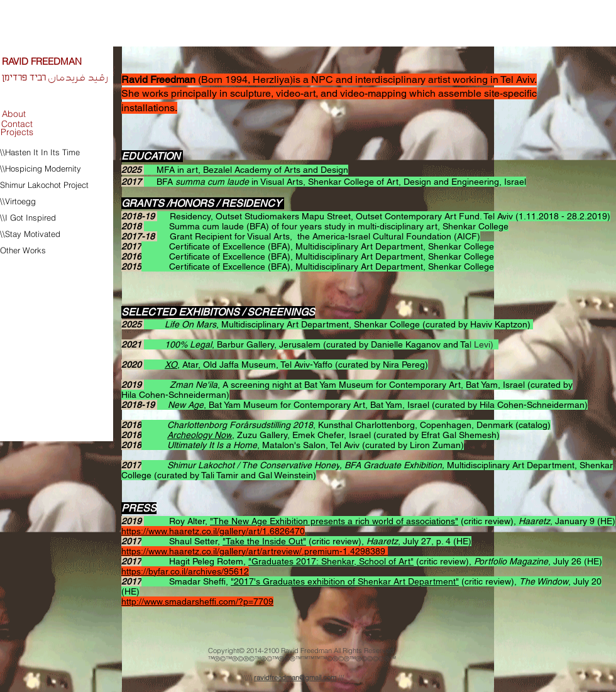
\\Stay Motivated (31, 234)
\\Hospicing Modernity (41, 168)
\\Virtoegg (18, 201)
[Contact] (17, 124)
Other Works (23, 250)
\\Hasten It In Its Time (40, 152)
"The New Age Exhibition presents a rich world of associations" (334, 521)
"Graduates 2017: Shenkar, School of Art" (331, 561)
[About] (14, 114)
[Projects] (17, 132)
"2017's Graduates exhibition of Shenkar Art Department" (345, 581)
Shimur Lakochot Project (44, 185)
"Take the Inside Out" (264, 541)
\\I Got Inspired (28, 217)
